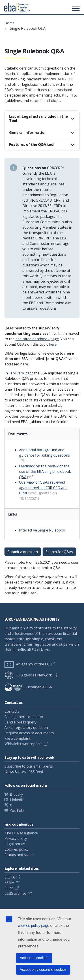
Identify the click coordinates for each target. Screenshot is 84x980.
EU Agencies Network (28, 675)
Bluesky (16, 794)
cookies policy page (34, 926)
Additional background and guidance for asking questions (44, 453)
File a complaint (17, 738)
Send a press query (20, 722)
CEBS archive (15, 893)
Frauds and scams (19, 855)
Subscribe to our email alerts (29, 766)
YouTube (18, 811)
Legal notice (15, 844)
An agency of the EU (27, 664)
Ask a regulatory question (26, 728)
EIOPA (10, 877)
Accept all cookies (34, 958)
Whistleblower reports (23, 744)
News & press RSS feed (24, 772)
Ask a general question (24, 717)
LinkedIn (17, 800)
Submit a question (23, 552)
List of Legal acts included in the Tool (39, 118)
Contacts (12, 711)
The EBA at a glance (21, 833)
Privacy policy (16, 838)
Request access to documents (29, 733)
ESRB (9, 888)
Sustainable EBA (28, 687)
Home (10, 23)
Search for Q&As (59, 552)
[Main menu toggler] (75, 9)
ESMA (9, 883)
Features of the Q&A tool (32, 144)
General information (28, 133)
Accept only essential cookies (43, 970)
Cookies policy (16, 849)
